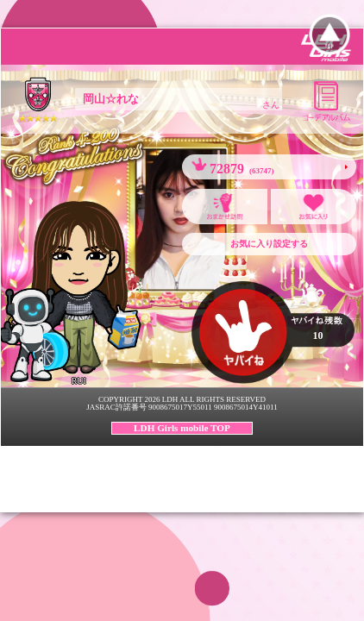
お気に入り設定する (269, 244)
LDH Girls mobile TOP (182, 428)
